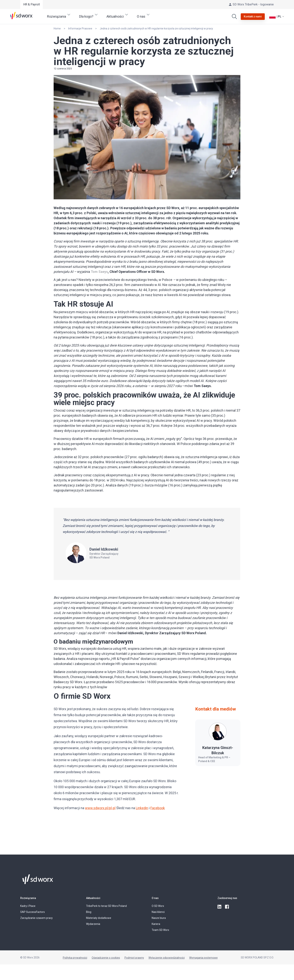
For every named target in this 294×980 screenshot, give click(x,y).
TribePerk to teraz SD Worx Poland (106, 906)
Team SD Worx (160, 930)
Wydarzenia (93, 924)
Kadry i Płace (28, 906)
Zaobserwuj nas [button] (227, 898)
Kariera (156, 924)
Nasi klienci (158, 912)
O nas (155, 898)
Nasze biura (159, 918)
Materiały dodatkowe (99, 918)
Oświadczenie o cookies (106, 958)
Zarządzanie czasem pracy (36, 918)
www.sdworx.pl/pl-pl (100, 808)
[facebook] (227, 907)
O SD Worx (158, 906)
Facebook (158, 808)
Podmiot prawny (134, 958)
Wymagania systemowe (203, 958)
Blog (89, 912)
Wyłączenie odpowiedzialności (167, 958)
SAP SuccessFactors (33, 912)
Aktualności (93, 898)
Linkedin (142, 808)
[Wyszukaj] (234, 17)
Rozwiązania (28, 898)
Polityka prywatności (75, 958)
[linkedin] (220, 907)
